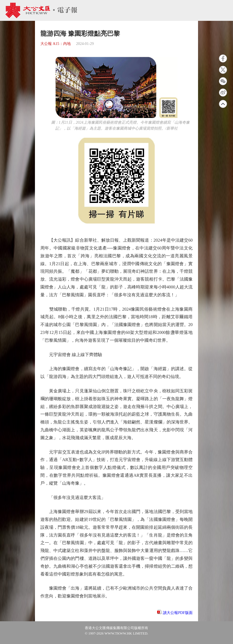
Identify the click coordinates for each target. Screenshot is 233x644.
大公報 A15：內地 (56, 44)
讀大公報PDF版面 (178, 613)
